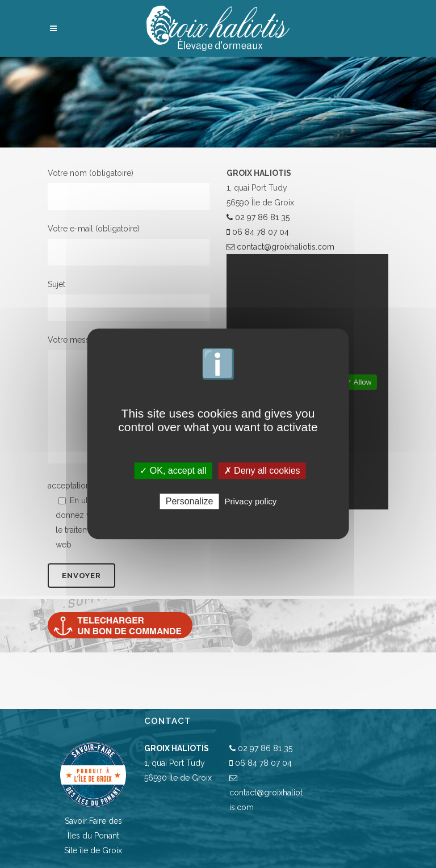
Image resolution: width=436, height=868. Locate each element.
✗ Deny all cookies (262, 471)
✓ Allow (359, 382)
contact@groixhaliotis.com (280, 247)
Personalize (190, 502)
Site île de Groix (93, 850)
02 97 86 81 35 (258, 217)
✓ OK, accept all (173, 471)
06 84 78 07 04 (258, 232)
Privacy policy (251, 502)
